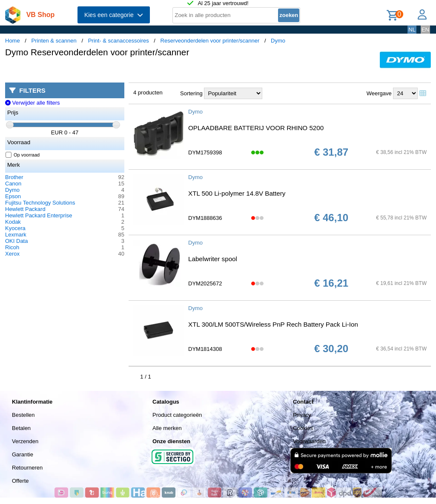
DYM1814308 (205, 349)
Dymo (278, 41)
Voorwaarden (309, 441)
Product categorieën (177, 415)
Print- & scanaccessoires (119, 41)
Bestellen (23, 415)
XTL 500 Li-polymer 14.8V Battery (237, 193)
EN (425, 30)
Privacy (302, 415)
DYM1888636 (205, 218)
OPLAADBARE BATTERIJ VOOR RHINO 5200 (256, 128)
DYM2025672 (205, 283)
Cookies (303, 428)
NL (412, 30)
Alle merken (167, 428)
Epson (13, 196)
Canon (13, 184)
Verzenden (25, 441)
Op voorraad (23, 155)
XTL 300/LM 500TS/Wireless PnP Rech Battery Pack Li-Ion (273, 324)
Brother (14, 177)
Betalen (21, 428)
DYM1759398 (205, 152)
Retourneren (27, 468)
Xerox (12, 254)
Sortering (191, 93)
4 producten (148, 93)
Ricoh (12, 247)
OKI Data (16, 241)
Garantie (23, 454)
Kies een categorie (114, 15)
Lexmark (16, 235)
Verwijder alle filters (33, 103)
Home (13, 41)
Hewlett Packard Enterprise (39, 215)
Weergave (379, 93)
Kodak (13, 222)
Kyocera (15, 228)
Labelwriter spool (213, 259)
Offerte (20, 481)
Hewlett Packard (25, 209)
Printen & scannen (54, 41)
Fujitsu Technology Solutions (40, 203)
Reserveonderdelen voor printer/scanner (210, 41)
